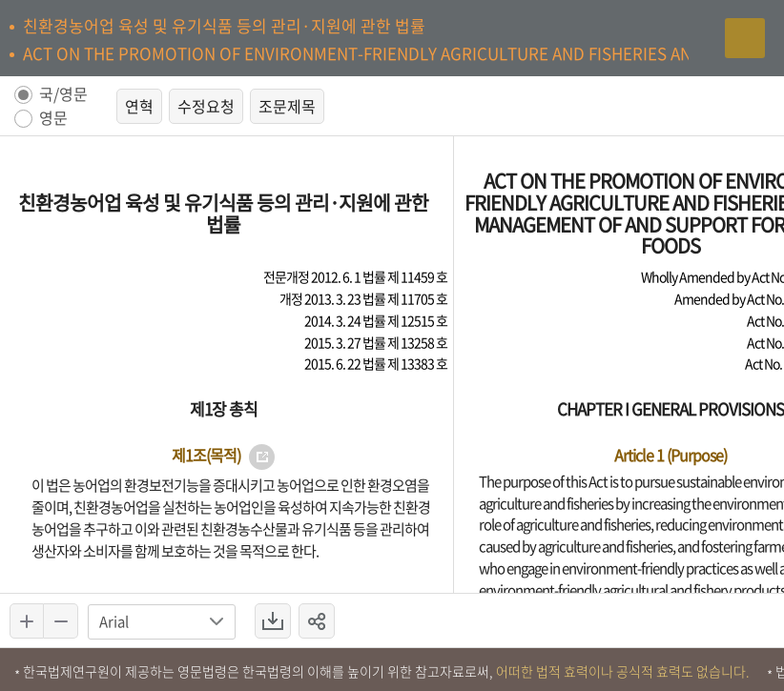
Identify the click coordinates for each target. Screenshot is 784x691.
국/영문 (63, 95)
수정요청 (206, 106)
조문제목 (287, 106)
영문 (53, 119)
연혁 (139, 106)
